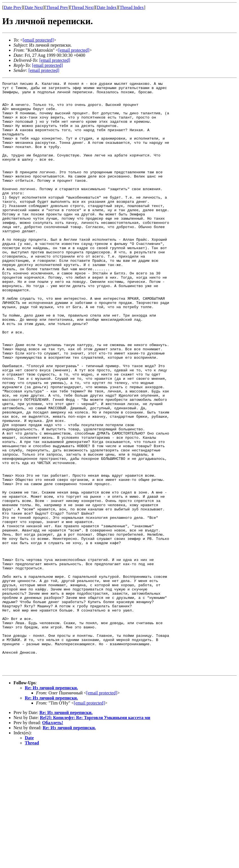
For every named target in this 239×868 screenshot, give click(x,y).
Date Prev (13, 7)
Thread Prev (57, 7)
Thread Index (132, 7)
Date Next (34, 7)
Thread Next (82, 7)
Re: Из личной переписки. (51, 806)
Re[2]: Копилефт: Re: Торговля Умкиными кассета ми (95, 836)
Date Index (107, 7)
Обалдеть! (53, 841)
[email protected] (55, 60)
